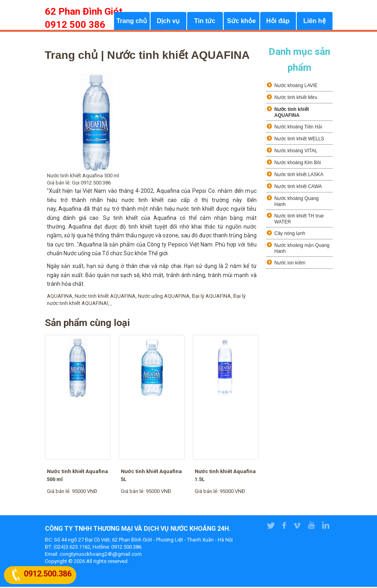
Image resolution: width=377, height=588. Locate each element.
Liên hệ (314, 22)
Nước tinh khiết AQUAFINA (105, 297)
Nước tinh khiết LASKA (299, 176)
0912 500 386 (75, 25)
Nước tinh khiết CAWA (298, 188)
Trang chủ (132, 22)
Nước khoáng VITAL (296, 152)
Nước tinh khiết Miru (296, 99)
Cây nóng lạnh (290, 235)
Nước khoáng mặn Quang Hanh (302, 250)
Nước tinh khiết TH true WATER (299, 220)
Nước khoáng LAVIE (296, 87)
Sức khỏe (241, 22)
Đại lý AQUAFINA (211, 297)
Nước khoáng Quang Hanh (297, 203)
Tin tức (205, 22)
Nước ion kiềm (290, 264)
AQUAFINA (60, 297)
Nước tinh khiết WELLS (299, 140)
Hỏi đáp (278, 22)
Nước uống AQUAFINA (164, 297)
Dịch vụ (168, 22)
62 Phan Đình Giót (84, 12)
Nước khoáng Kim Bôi (298, 164)
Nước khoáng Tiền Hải (298, 128)
